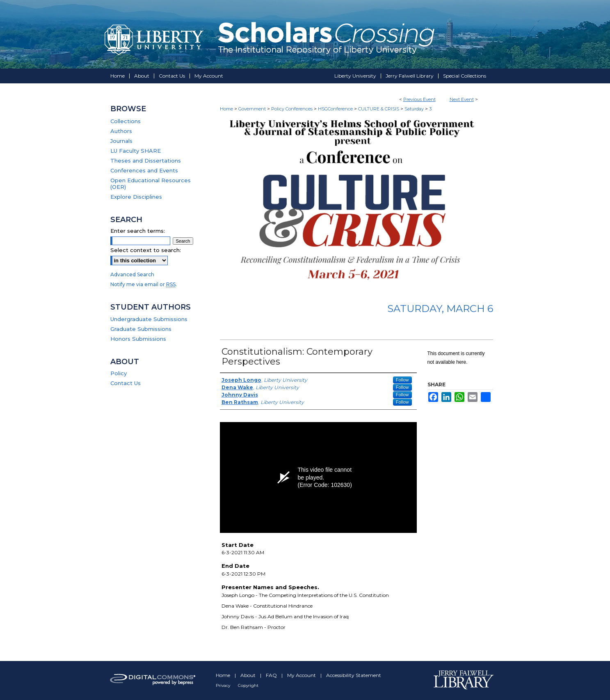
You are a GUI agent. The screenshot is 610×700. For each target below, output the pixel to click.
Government (253, 109)
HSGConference (336, 109)
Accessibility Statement (354, 675)
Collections (126, 121)
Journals (121, 141)
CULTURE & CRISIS (379, 109)
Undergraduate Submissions (149, 319)
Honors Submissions (138, 339)
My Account (302, 675)
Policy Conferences (292, 109)
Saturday (415, 109)
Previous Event (419, 99)
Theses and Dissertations (146, 161)
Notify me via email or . (144, 284)
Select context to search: (146, 250)
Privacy (224, 685)
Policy (119, 373)
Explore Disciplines (136, 197)
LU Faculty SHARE (136, 151)
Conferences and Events (144, 170)
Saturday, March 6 (440, 309)
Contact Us (126, 383)
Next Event (462, 99)
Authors (121, 131)
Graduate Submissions (141, 329)
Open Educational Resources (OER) (151, 184)
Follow (402, 380)
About (249, 675)
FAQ (272, 675)
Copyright (248, 685)
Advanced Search (132, 274)
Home (226, 109)
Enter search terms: (138, 231)
